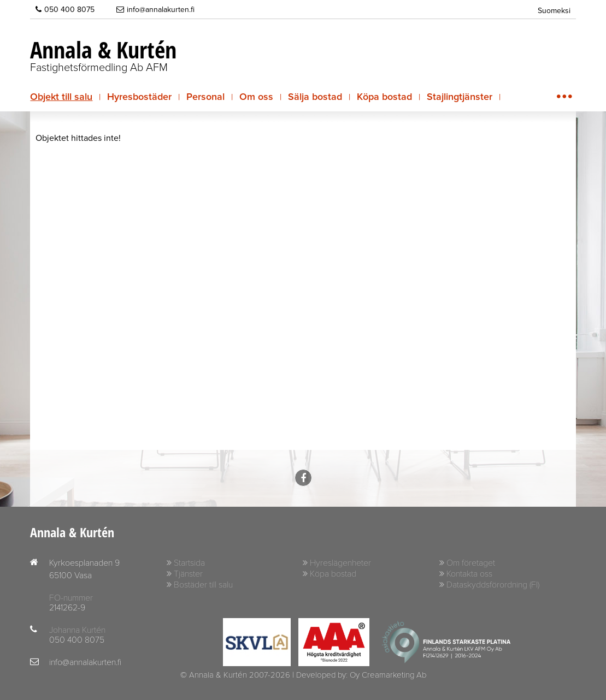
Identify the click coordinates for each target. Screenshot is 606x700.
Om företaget (471, 563)
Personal (205, 97)
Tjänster (188, 574)
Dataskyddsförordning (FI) (493, 585)
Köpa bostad (384, 97)
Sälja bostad (315, 97)
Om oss (256, 97)
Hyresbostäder (139, 97)
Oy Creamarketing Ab (388, 675)
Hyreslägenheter (340, 563)
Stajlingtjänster (460, 97)
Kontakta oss (469, 574)
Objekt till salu (61, 97)
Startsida (189, 563)
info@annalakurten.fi (155, 9)
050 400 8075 (65, 9)
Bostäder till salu (203, 585)
